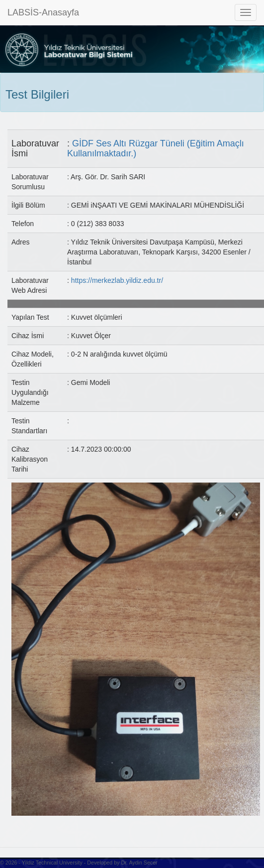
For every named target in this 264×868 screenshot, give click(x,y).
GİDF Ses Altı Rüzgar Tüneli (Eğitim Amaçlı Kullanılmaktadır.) (156, 148)
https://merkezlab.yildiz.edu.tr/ (117, 280)
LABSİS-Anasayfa (43, 12)
